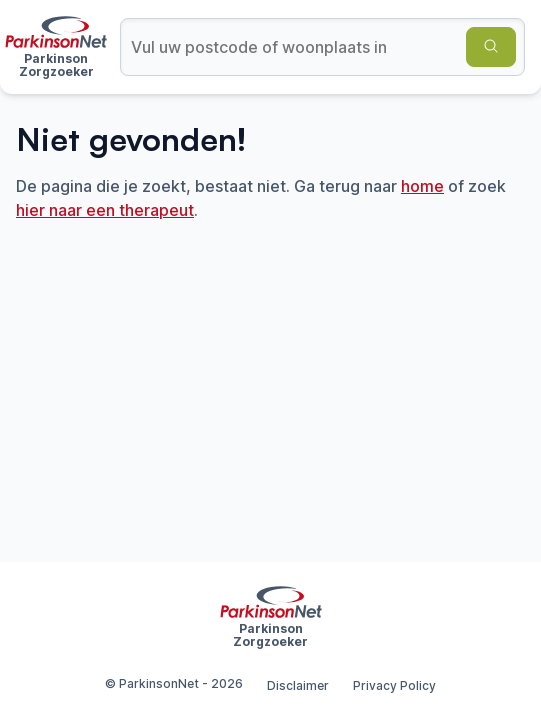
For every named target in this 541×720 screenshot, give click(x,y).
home (422, 186)
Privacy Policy (394, 685)
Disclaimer (298, 685)
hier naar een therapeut (105, 210)
